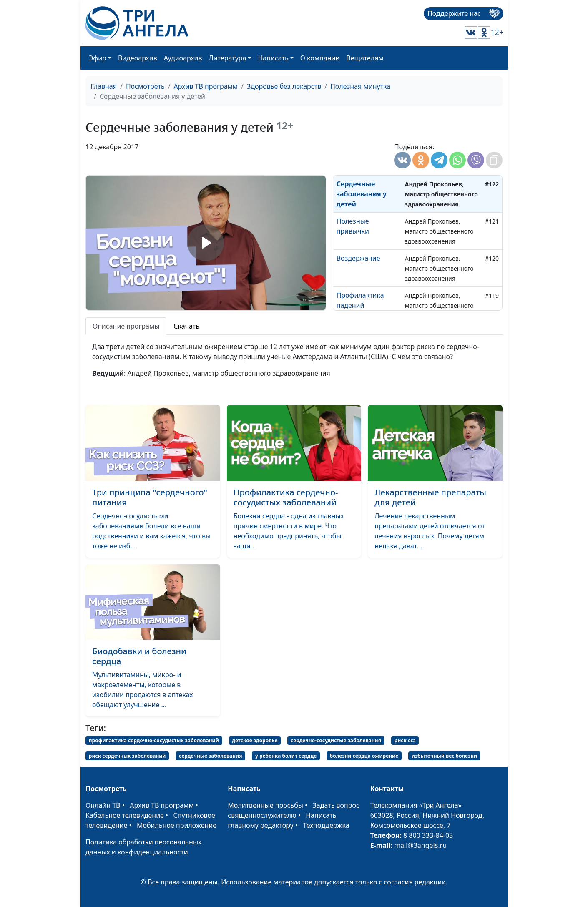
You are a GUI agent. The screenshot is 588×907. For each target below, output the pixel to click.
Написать (273, 58)
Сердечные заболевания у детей (362, 194)
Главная (104, 86)
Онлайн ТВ (103, 805)
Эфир (98, 58)
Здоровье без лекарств (284, 86)
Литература (228, 58)
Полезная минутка (360, 86)
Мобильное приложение (177, 825)
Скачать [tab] (186, 326)
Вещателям (365, 58)
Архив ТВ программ (206, 86)
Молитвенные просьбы (265, 805)
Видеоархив (138, 58)
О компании (320, 58)
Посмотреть (145, 86)
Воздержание (358, 258)
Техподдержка (326, 825)
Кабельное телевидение (125, 815)
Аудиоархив (183, 58)
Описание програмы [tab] (126, 326)
